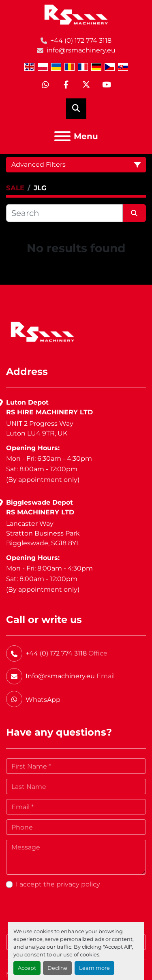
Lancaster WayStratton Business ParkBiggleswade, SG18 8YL (43, 533)
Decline (57, 968)
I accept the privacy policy (58, 884)
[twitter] (86, 85)
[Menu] (62, 136)
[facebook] (66, 85)
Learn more (94, 968)
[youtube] (107, 85)
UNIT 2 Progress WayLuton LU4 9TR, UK (40, 428)
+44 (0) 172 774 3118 (81, 40)
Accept (27, 968)
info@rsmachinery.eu (81, 50)
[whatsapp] (46, 85)
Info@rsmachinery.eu (60, 676)
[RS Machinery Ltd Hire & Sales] (42, 331)
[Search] (64, 213)
